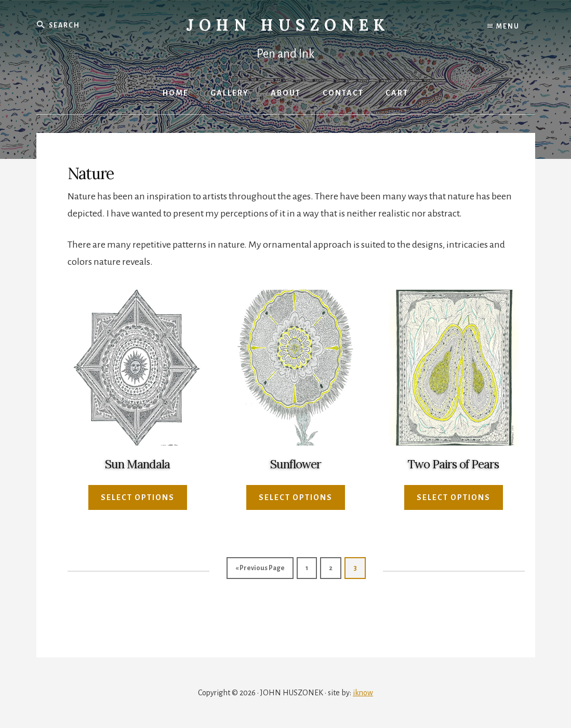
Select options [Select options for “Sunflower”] (296, 497)
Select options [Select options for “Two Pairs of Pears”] (454, 497)
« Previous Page (260, 568)
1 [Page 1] (307, 568)
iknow (363, 693)
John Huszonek (288, 25)
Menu (503, 26)
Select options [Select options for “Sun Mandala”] (138, 497)
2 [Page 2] (331, 568)
